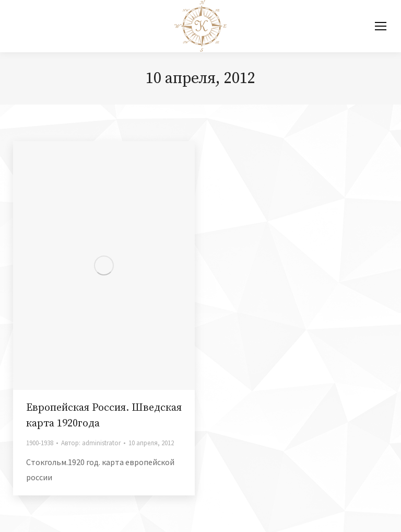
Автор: (91, 443)
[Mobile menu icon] (381, 26)
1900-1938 (40, 443)
